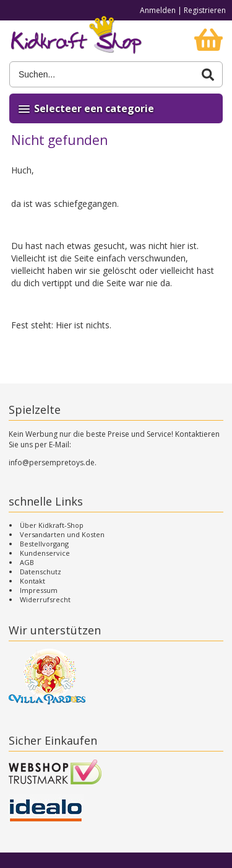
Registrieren (205, 10)
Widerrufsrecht (45, 599)
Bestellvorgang (44, 544)
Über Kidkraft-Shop (52, 525)
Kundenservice (45, 553)
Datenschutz (41, 572)
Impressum (39, 590)
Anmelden (158, 10)
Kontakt (32, 581)
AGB (27, 562)
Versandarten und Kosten (62, 534)
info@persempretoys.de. (53, 462)
